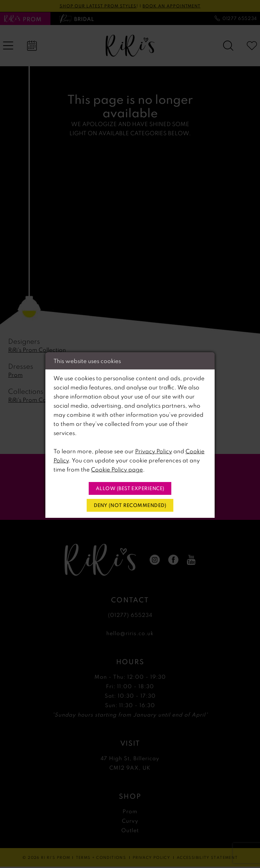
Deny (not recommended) (130, 506)
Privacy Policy (154, 450)
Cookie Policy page (117, 469)
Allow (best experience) (130, 488)
